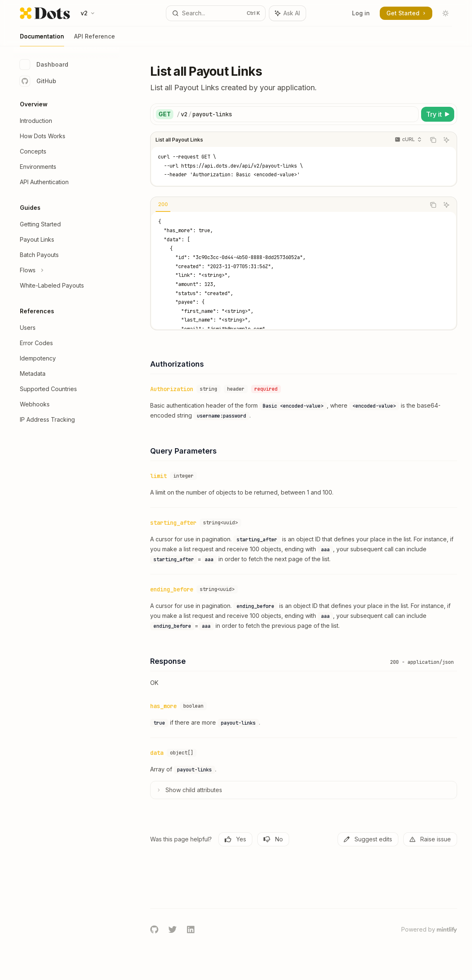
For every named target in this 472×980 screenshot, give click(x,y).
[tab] (163, 204)
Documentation (42, 40)
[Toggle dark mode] (446, 13)
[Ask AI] (446, 140)
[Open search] (216, 13)
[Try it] (438, 114)
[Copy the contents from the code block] (433, 140)
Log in (361, 13)
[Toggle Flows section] (66, 270)
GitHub (38, 81)
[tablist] (288, 205)
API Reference (95, 40)
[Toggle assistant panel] (288, 13)
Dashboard (44, 65)
